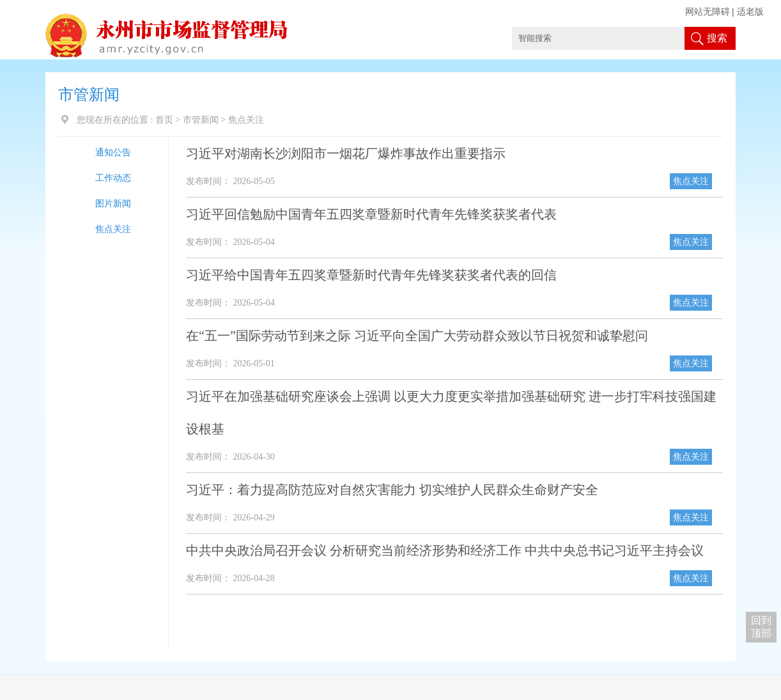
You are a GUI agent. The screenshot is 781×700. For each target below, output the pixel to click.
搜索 (717, 38)
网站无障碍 (708, 12)
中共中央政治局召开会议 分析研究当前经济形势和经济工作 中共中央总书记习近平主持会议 (445, 550)
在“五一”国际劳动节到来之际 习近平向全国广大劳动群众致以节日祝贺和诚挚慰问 (417, 336)
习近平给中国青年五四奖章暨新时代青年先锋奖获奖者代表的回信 (371, 275)
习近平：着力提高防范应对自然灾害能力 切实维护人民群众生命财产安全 (392, 490)
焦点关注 (113, 229)
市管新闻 (201, 120)
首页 (164, 120)
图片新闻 (113, 204)
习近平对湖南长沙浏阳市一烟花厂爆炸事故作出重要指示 (346, 153)
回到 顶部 (761, 627)
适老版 (750, 12)
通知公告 (113, 152)
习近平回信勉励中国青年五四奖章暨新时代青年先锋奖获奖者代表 (371, 214)
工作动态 (113, 178)
